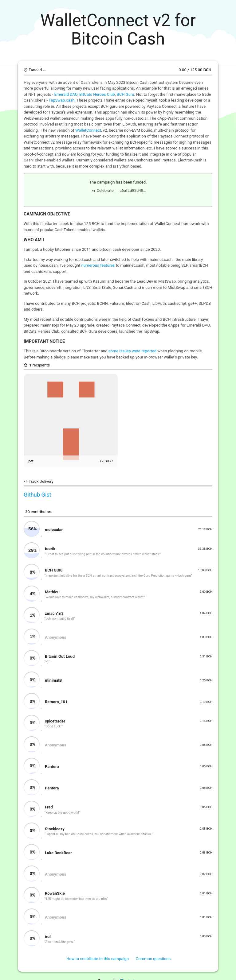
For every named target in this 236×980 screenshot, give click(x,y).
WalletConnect (88, 130)
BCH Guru (126, 94)
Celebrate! (103, 190)
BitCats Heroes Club (97, 94)
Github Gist (37, 493)
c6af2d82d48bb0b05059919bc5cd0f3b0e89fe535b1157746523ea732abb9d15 (134, 190)
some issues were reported (132, 349)
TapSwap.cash (61, 100)
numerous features (98, 264)
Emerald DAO (66, 94)
